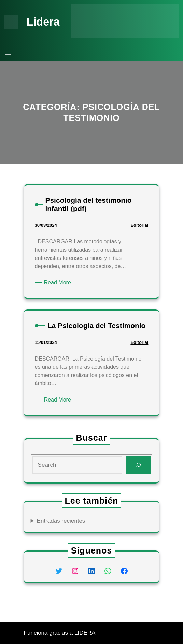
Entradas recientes (61, 521)
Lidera (43, 22)
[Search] (138, 465)
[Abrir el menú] (8, 53)
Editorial (139, 225)
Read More (59, 283)
